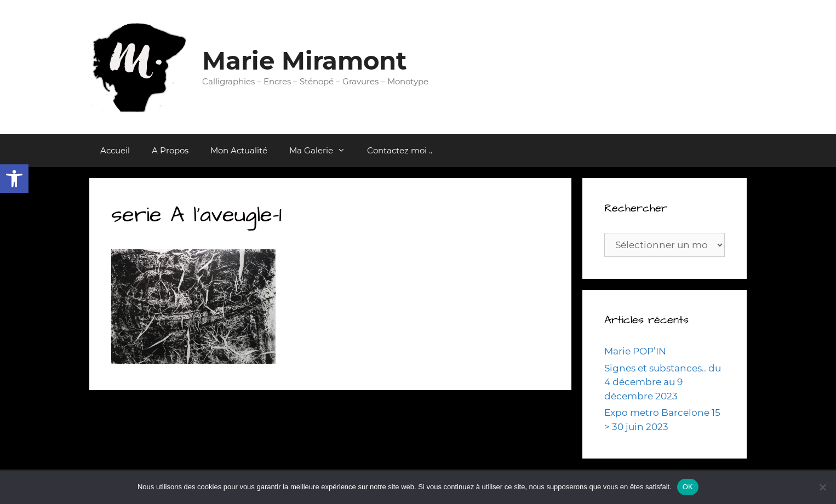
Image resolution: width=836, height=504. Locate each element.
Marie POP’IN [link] (635, 351)
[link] (14, 179)
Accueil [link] (115, 150)
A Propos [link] (170, 150)
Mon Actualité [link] (239, 150)
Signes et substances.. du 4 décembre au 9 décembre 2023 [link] (663, 382)
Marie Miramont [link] (305, 61)
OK (688, 487)
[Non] (822, 487)
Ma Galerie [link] (323, 151)
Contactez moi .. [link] (400, 150)
